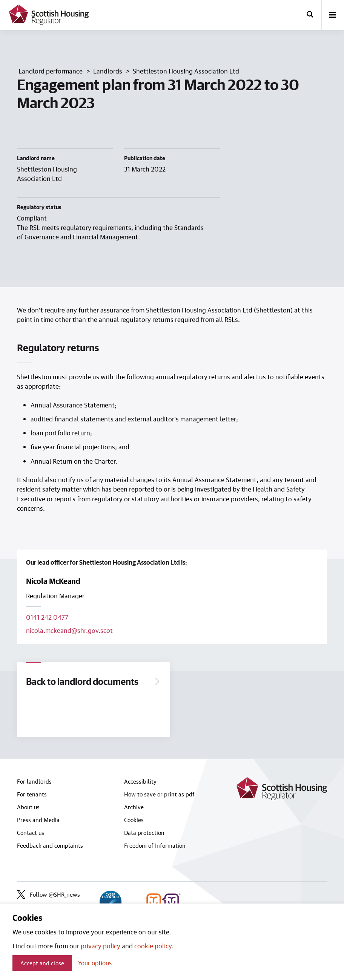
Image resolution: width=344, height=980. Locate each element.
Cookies (134, 820)
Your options (95, 963)
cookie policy (153, 946)
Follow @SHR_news (48, 894)
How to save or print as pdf (159, 794)
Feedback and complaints (50, 845)
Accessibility (140, 781)
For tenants (32, 794)
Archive (134, 807)
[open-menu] (333, 15)
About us (28, 807)
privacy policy (101, 946)
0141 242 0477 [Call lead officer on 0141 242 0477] (47, 617)
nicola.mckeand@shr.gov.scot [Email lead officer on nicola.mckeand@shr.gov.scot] (69, 630)
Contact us (31, 833)
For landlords (34, 781)
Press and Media (38, 820)
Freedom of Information (155, 845)
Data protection (144, 833)
